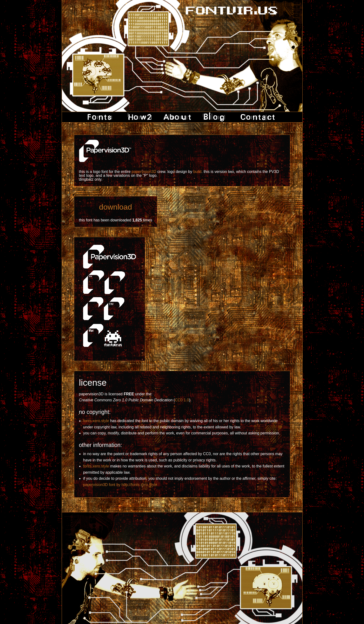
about (177, 117)
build (197, 172)
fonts (101, 117)
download (116, 207)
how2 (139, 117)
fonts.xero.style (96, 421)
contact (256, 117)
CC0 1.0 (182, 400)
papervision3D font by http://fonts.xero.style (120, 485)
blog (215, 117)
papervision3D (144, 172)
